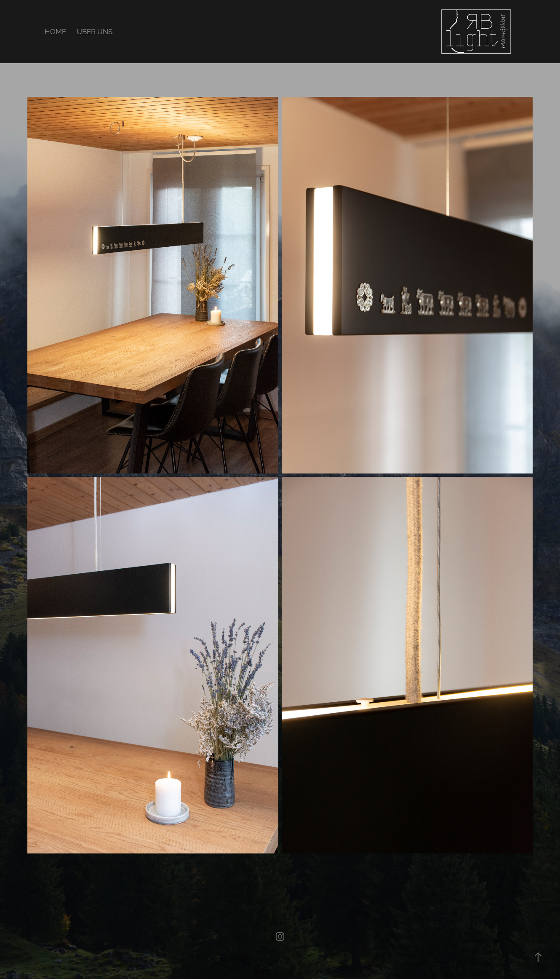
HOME (55, 32)
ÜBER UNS (95, 32)
